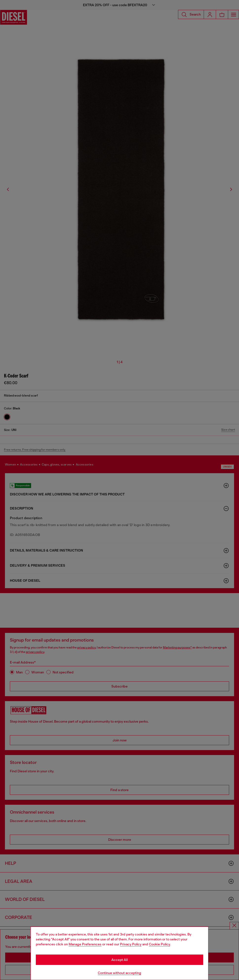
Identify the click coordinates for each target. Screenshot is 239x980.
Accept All (119, 960)
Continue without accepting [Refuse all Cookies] (119, 973)
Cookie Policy (159, 944)
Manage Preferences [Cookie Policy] (85, 944)
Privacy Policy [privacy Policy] (131, 944)
